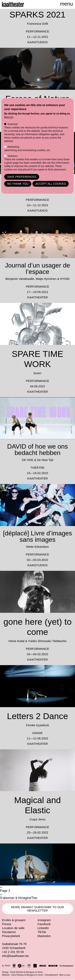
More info (9, 117)
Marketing (13, 147)
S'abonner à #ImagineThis (19, 898)
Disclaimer (9, 932)
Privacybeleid (11, 936)
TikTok (42, 932)
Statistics (13, 156)
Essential (13, 124)
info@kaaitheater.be (15, 956)
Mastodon (44, 936)
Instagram (44, 920)
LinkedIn (43, 928)
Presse (7, 924)
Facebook (44, 924)
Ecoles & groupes (14, 920)
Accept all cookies (51, 184)
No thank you (18, 184)
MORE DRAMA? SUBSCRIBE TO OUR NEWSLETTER (37, 909)
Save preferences (22, 177)
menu (66, 4)
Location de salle (13, 928)
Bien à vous (65, 975)
